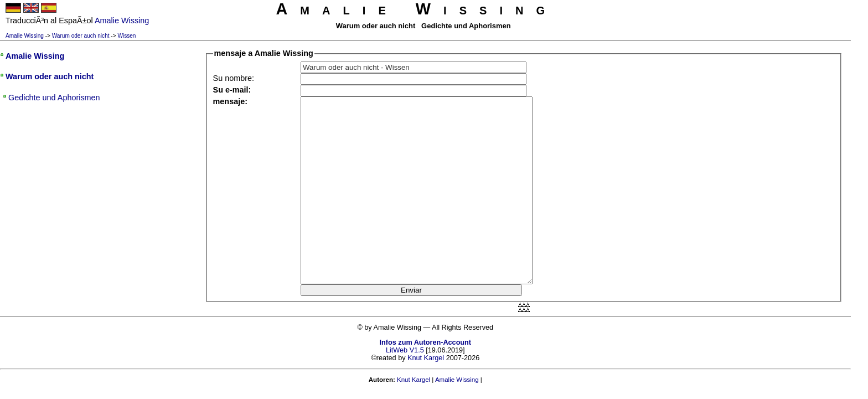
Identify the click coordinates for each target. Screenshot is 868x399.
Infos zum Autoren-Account (425, 342)
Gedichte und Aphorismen (54, 98)
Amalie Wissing (25, 36)
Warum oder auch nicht (81, 36)
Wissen (126, 36)
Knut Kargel (426, 358)
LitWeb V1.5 (405, 350)
